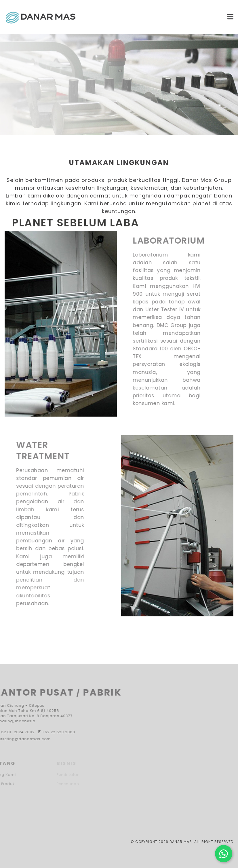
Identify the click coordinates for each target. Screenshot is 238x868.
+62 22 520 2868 (47, 732)
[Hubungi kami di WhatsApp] (224, 854)
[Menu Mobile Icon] (179, 17)
